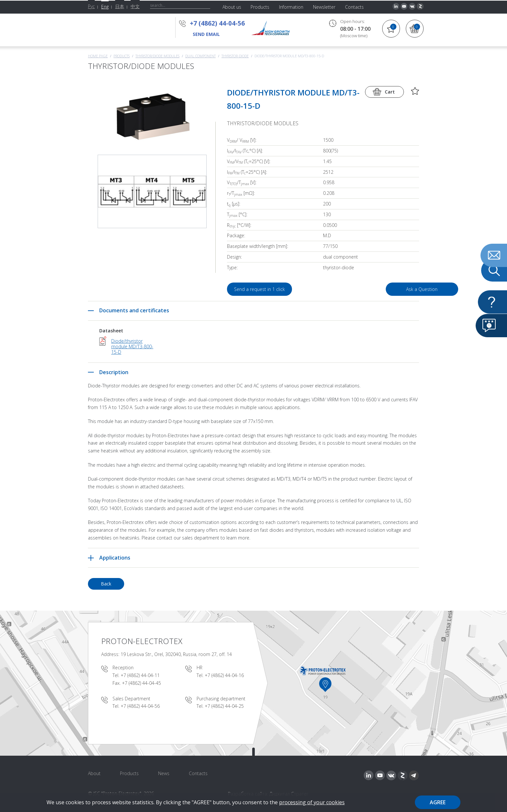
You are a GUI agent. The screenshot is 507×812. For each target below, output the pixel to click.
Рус (91, 6)
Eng (105, 7)
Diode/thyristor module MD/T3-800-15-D (132, 346)
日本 (120, 6)
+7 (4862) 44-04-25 (224, 706)
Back (106, 584)
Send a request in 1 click (260, 289)
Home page (98, 56)
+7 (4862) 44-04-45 (141, 683)
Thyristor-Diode (235, 56)
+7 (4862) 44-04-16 (224, 675)
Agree (438, 802)
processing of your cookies (312, 802)
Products (122, 56)
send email (206, 34)
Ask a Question (382, 289)
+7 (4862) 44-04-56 (217, 23)
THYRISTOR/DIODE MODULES (157, 56)
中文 (135, 6)
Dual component (200, 56)
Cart (390, 92)
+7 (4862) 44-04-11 (140, 675)
